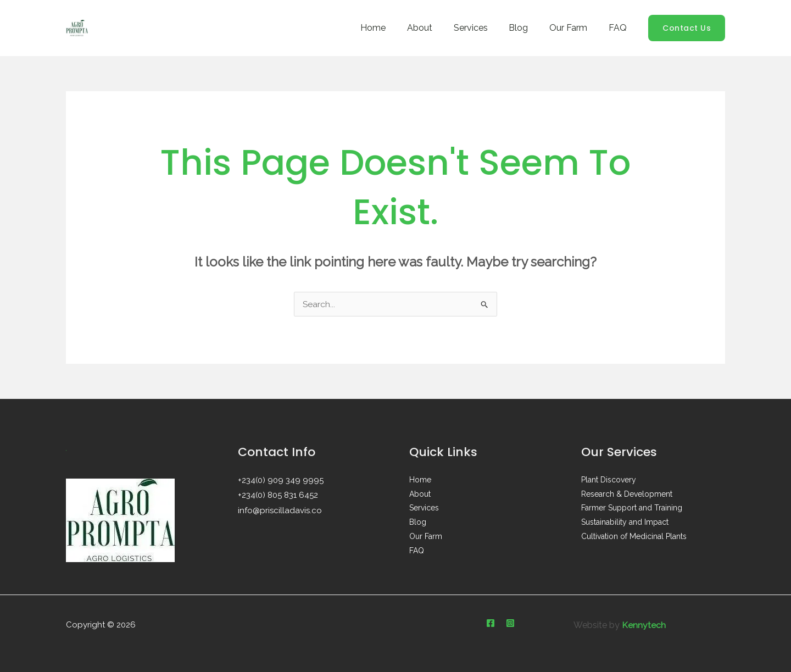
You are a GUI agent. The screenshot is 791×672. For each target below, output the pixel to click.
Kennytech (644, 625)
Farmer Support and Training (632, 509)
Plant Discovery (609, 480)
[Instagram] (510, 623)
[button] (687, 28)
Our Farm (574, 28)
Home (393, 28)
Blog (528, 28)
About (436, 28)
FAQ (619, 28)
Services (483, 28)
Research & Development (627, 495)
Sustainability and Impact (625, 523)
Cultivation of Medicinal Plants (634, 537)
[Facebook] (491, 623)
